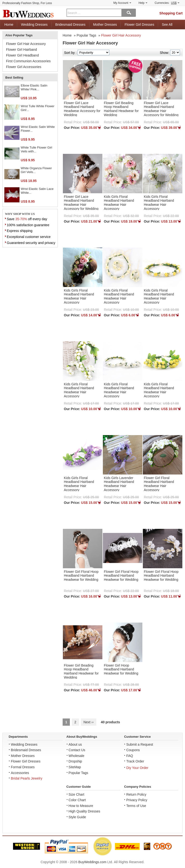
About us (75, 744)
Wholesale (76, 756)
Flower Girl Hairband (21, 50)
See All (167, 25)
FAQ (130, 756)
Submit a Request (140, 744)
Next (89, 722)
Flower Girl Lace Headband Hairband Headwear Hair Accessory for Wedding (161, 109)
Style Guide (77, 817)
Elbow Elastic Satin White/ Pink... (34, 87)
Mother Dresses (105, 25)
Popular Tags (86, 35)
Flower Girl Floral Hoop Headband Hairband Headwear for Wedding (81, 576)
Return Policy (136, 794)
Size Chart (76, 794)
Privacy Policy (137, 800)
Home (9, 25)
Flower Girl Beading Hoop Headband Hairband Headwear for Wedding (121, 109)
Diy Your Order (137, 768)
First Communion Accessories (28, 61)
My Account (122, 3)
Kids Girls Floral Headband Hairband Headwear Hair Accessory (119, 203)
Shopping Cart (171, 13)
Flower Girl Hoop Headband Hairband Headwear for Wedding (121, 669)
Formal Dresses (23, 767)
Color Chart (77, 800)
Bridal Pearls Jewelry (27, 778)
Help (143, 3)
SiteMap (75, 767)
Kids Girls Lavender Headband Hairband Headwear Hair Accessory (119, 484)
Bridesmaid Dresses (70, 25)
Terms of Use (136, 806)
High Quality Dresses (85, 811)
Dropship (75, 761)
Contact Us (77, 750)
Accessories (20, 773)
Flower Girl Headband (22, 55)
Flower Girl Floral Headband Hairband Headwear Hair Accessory (159, 484)
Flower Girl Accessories (24, 67)
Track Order (135, 761)
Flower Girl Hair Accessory (121, 35)
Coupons (133, 750)
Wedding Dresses (34, 25)
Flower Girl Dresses (139, 25)
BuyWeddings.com (92, 862)
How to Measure (81, 806)
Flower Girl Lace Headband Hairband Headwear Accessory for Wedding (82, 109)
